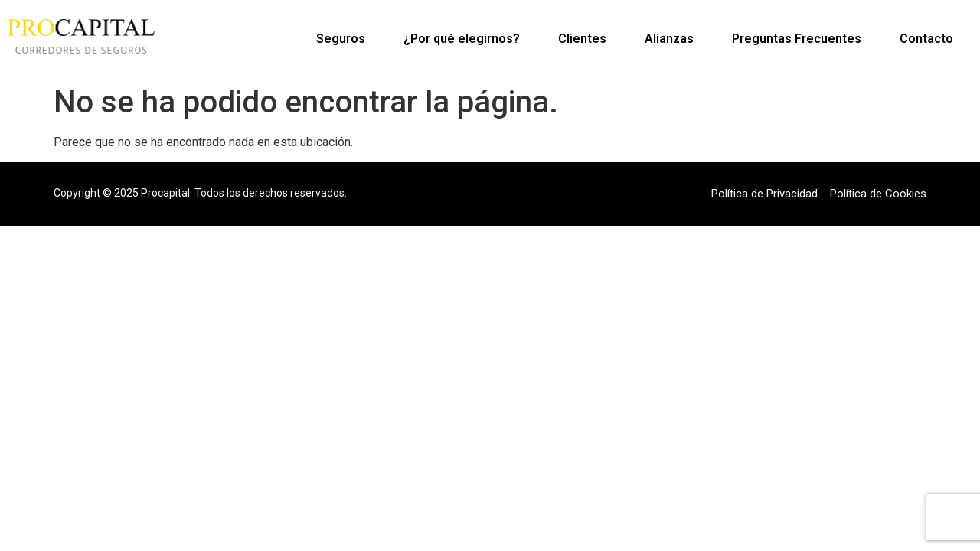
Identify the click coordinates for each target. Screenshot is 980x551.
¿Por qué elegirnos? (462, 39)
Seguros (341, 39)
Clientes (582, 39)
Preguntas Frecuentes (797, 39)
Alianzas (669, 39)
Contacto (926, 39)
